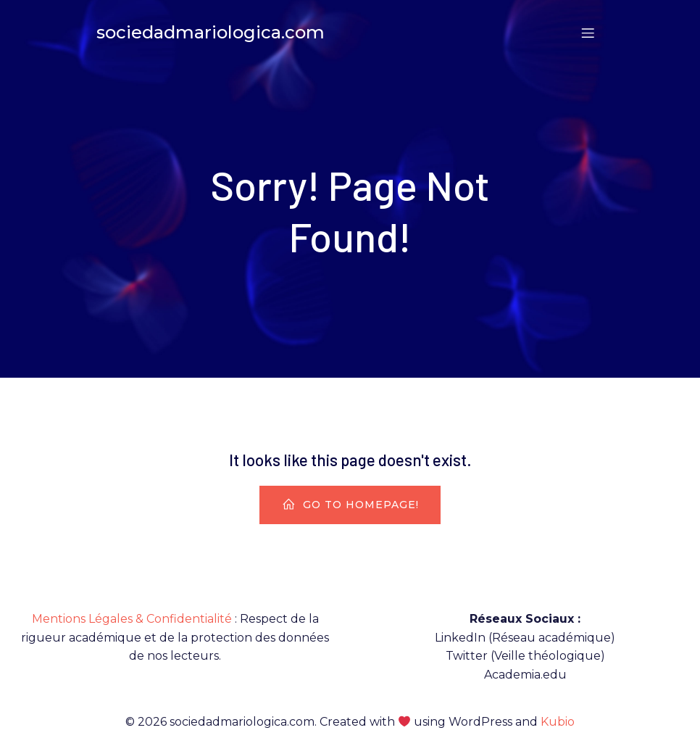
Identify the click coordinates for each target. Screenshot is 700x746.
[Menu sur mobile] (588, 33)
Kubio (558, 722)
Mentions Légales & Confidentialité (132, 619)
